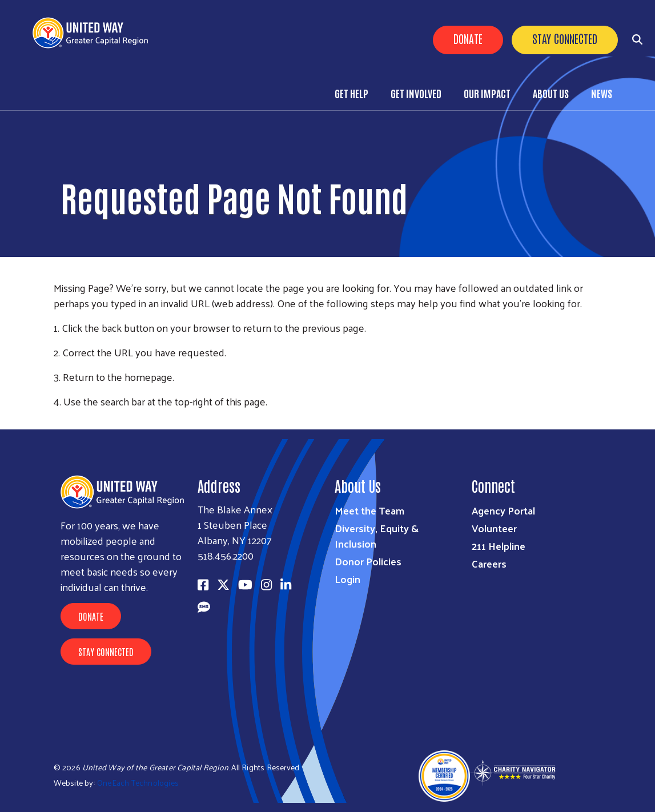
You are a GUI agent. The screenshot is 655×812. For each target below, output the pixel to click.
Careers (489, 563)
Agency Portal (503, 510)
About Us (551, 93)
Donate (468, 38)
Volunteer (494, 528)
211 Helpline (499, 546)
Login (347, 579)
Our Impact (487, 93)
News (602, 93)
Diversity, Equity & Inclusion (377, 536)
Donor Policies (368, 561)
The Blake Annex (235, 509)
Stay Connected (565, 38)
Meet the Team (369, 510)
